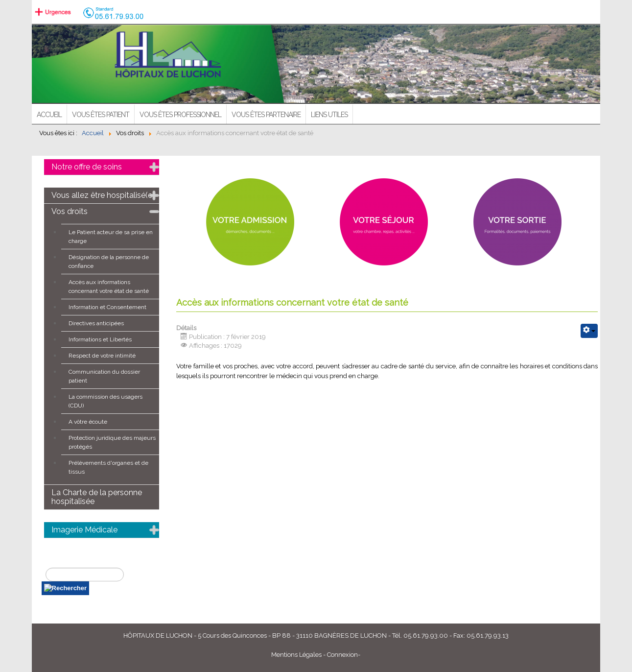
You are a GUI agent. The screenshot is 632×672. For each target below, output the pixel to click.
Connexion (342, 655)
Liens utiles (329, 115)
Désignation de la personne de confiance (109, 262)
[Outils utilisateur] (589, 331)
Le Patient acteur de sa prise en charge (111, 237)
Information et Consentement (107, 307)
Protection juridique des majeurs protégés (112, 442)
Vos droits (70, 211)
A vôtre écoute (88, 422)
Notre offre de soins (87, 167)
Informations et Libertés (100, 339)
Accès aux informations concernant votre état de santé (109, 287)
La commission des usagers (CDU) (105, 401)
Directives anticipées (96, 323)
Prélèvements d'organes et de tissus (108, 467)
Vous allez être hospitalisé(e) (103, 195)
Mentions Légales (296, 655)
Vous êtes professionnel (180, 115)
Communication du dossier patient (104, 376)
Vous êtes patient (101, 115)
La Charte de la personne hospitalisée (97, 497)
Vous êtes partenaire (266, 115)
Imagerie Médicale (84, 530)
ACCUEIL (49, 115)
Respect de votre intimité (102, 356)
